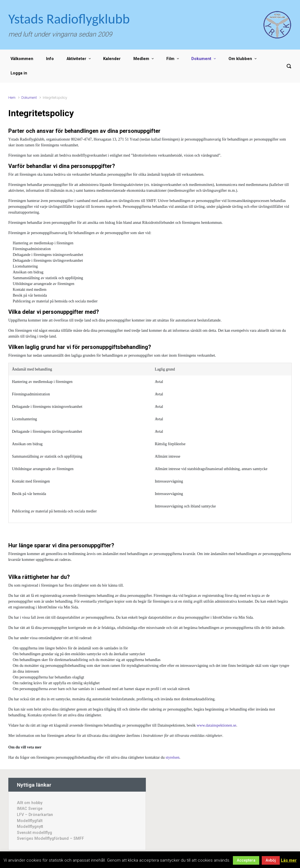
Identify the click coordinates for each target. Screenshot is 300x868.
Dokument (201, 59)
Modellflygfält (30, 821)
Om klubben (240, 59)
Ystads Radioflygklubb (69, 19)
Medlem (141, 59)
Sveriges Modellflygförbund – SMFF (50, 839)
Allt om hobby (30, 803)
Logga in (19, 73)
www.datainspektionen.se (216, 725)
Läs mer (289, 860)
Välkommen (22, 59)
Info (50, 59)
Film (170, 59)
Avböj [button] (271, 860)
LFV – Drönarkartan (35, 815)
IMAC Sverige (30, 809)
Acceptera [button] (246, 860)
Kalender (112, 59)
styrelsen (172, 757)
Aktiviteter (76, 59)
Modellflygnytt (30, 827)
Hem (12, 98)
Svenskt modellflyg (35, 833)
